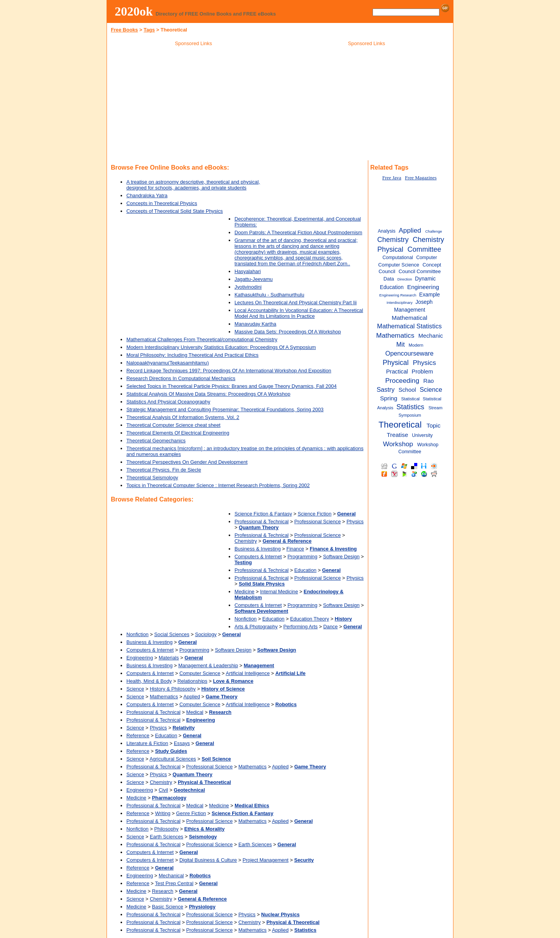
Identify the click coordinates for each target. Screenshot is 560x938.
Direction (405, 279)
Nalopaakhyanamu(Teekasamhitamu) (168, 363)
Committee (424, 249)
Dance (330, 627)
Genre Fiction (191, 813)
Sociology (206, 634)
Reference (138, 735)
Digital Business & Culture (208, 860)
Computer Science (200, 673)
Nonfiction (246, 619)
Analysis (386, 231)
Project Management (266, 860)
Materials (169, 658)
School (407, 390)
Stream (436, 408)
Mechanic (431, 336)
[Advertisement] (194, 105)
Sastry (385, 389)
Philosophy (167, 829)
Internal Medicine (279, 592)
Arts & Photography (256, 627)
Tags (149, 30)
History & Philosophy (173, 689)
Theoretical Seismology (152, 478)
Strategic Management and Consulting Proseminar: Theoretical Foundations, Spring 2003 (225, 409)
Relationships (192, 681)
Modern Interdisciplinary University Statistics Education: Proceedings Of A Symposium (221, 347)
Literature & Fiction (147, 743)
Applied (192, 697)
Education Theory (310, 619)
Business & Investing (258, 549)
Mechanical (171, 876)
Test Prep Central (174, 883)
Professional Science (318, 522)
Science (135, 689)
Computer (426, 258)
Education (305, 570)
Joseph (424, 302)
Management (409, 310)
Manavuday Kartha (255, 324)
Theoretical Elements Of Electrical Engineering (178, 433)
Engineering (140, 658)
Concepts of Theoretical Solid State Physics (175, 211)
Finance (295, 549)
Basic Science (168, 907)
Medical (195, 712)
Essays (182, 743)
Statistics (410, 407)
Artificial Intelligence (248, 673)
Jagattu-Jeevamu (254, 279)
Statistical (410, 399)
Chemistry (246, 541)
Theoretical (400, 425)
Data (389, 279)
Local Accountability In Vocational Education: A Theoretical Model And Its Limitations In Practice (299, 313)
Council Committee (420, 271)
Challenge (433, 231)
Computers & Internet (258, 557)
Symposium (410, 415)
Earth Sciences (166, 837)
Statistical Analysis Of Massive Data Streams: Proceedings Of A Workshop (208, 394)
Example (430, 295)
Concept (432, 265)
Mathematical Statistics (409, 326)
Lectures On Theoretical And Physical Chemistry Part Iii (296, 302)
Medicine (244, 592)
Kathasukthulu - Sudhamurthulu (269, 295)
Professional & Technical (262, 522)
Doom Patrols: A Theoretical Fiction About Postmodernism (298, 232)
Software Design (341, 557)
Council (387, 271)
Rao (429, 381)
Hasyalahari (248, 271)
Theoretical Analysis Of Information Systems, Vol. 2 (183, 417)
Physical (396, 363)
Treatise (398, 435)
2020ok (134, 11)
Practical (397, 372)
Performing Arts (301, 627)
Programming (302, 557)
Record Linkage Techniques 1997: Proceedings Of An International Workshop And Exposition (229, 371)
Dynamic (425, 279)
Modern (416, 345)
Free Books (124, 30)
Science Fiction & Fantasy (263, 514)
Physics (355, 522)
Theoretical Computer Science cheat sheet (173, 425)
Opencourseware (409, 353)
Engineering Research (398, 295)
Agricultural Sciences (173, 759)
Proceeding (402, 380)
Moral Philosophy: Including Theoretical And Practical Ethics (192, 355)
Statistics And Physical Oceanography (168, 402)
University (422, 435)
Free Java (392, 178)
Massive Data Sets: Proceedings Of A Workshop (288, 332)
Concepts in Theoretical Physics (162, 203)
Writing (163, 813)
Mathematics (164, 697)
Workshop (398, 444)
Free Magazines (421, 178)
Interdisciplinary (400, 302)
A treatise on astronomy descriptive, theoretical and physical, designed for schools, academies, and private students (193, 185)
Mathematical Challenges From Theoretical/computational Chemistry (202, 339)
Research (163, 891)
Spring (388, 398)
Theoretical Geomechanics (156, 441)
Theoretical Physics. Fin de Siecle (164, 470)
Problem (423, 372)
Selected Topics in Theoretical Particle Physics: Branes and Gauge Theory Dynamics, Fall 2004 (232, 386)
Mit (401, 344)
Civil (163, 790)
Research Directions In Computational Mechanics (181, 378)
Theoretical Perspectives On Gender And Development (187, 462)
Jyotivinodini (248, 287)
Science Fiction (315, 514)
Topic (434, 425)
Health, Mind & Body (149, 681)
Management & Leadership (208, 665)
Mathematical (409, 318)
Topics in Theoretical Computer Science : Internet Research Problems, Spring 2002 (218, 485)
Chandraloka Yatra (147, 195)
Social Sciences (172, 634)
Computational (398, 258)
